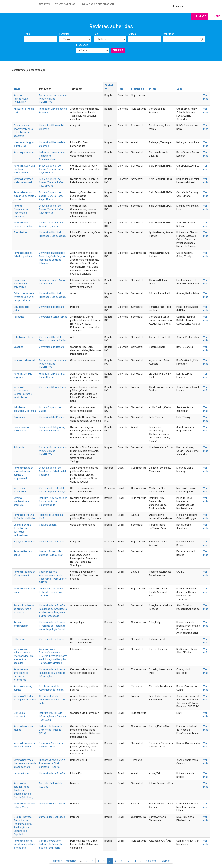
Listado (201, 16)
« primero (57, 861)
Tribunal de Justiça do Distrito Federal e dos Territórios (51, 592)
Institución (169, 34)
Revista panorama (24, 152)
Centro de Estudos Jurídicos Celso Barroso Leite (52, 700)
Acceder (178, 6)
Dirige (153, 89)
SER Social (19, 639)
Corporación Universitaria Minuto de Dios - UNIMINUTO (53, 99)
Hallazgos (19, 317)
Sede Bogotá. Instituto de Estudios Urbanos (52, 260)
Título (27, 34)
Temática (64, 34)
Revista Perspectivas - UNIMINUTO (21, 99)
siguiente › (152, 861)
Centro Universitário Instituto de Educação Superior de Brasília (51, 844)
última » (166, 861)
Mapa (217, 16)
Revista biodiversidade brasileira (22, 501)
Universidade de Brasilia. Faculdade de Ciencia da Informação (52, 673)
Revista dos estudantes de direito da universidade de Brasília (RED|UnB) (23, 790)
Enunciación (20, 232)
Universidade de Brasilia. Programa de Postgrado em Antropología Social (52, 626)
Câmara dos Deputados (52, 817)
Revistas (44, 4)
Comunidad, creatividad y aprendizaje (20, 284)
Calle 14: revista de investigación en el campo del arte (24, 297)
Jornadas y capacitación (97, 4)
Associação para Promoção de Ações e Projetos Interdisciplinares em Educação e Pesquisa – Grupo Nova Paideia (53, 656)
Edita (179, 89)
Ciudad (132, 34)
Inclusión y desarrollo (25, 360)
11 (135, 861)
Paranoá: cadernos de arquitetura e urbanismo (24, 609)
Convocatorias (65, 4)
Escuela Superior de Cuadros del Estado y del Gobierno (52, 471)
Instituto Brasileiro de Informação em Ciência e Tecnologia (53, 716)
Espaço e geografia (24, 542)
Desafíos (18, 347)
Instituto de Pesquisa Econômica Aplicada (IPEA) (50, 730)
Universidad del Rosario (52, 307)
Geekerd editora (48, 525)
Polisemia (19, 447)
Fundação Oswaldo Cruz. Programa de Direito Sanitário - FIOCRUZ (53, 763)
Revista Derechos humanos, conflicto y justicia (25, 196)
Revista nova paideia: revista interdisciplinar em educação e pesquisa (24, 656)
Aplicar (118, 50)
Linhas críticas (21, 773)
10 (128, 861)
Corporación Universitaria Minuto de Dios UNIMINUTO (53, 364)
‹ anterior (71, 861)
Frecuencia (82, 45)
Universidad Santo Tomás (53, 317)
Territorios (19, 417)
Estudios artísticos (24, 337)
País (96, 34)
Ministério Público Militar (52, 804)
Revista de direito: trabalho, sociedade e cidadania (24, 844)
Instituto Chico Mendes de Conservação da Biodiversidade (53, 501)
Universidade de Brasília (52, 542)
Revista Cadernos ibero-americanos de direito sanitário (25, 763)
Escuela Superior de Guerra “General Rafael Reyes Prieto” (52, 169)
